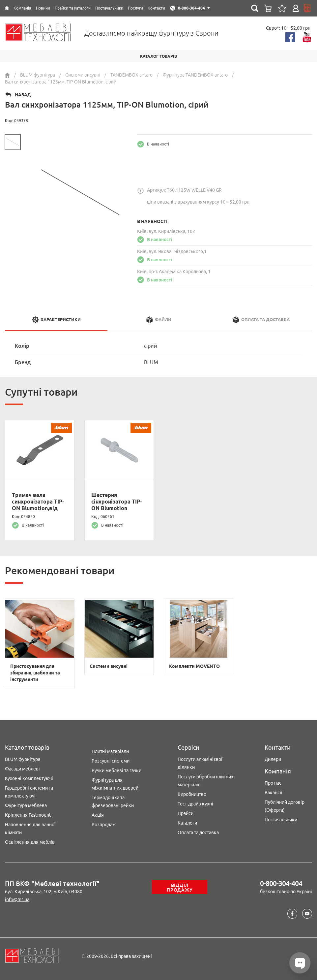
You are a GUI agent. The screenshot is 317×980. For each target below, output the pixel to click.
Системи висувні (109, 666)
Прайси (186, 813)
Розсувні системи (111, 761)
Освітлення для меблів (30, 842)
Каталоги (187, 823)
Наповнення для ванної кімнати (30, 829)
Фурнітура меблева (26, 805)
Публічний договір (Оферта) (285, 806)
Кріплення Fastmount (28, 815)
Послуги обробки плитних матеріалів (205, 781)
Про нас (273, 783)
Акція (98, 815)
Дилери (273, 759)
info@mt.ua (17, 899)
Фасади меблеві (22, 769)
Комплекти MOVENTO (194, 666)
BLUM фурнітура (23, 759)
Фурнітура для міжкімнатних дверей (115, 784)
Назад (23, 95)
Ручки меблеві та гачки (116, 770)
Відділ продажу (180, 888)
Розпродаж (104, 825)
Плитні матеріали (110, 751)
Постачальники (281, 820)
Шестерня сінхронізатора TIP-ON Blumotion (116, 502)
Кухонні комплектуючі (29, 778)
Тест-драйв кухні (195, 804)
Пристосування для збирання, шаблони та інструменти (35, 673)
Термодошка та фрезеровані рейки (113, 801)
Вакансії (274, 793)
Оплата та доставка (198, 833)
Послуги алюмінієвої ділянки (200, 763)
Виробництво (192, 794)
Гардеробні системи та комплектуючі (29, 792)
